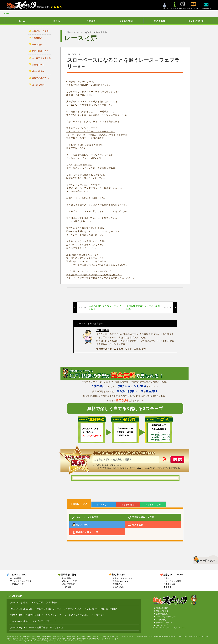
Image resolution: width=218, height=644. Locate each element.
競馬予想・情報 (69, 575)
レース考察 (66, 587)
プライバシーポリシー (166, 617)
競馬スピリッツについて (123, 578)
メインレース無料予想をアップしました (43, 627)
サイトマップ (162, 625)
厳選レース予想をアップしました (40, 621)
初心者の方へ (161, 21)
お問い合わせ (162, 614)
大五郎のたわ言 (17, 584)
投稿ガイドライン (164, 623)
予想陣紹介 (117, 584)
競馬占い (168, 578)
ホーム (22, 21)
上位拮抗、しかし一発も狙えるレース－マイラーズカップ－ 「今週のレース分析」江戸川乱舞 (70, 609)
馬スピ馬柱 (66, 578)
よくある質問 (126, 21)
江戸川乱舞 (103, 331)
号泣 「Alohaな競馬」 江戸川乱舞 (40, 602)
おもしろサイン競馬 (172, 581)
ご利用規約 (161, 620)
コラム (57, 21)
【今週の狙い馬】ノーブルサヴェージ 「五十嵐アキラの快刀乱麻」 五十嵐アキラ (64, 615)
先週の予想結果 (68, 584)
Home (7, 14)
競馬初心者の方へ (120, 581)
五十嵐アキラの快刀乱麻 (21, 581)
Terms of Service (72, 641)
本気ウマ (168, 587)
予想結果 (91, 21)
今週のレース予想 (69, 581)
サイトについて (196, 21)
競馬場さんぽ (169, 584)
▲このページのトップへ (205, 559)
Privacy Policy (55, 641)
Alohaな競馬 (16, 578)
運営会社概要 (162, 608)
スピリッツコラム (18, 575)
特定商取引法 (162, 611)
